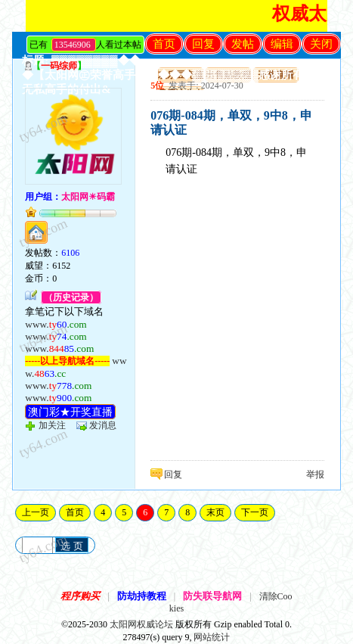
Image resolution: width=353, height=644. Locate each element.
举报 (315, 474)
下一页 (255, 512)
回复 (203, 44)
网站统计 (212, 637)
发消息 (103, 425)
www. (56, 324)
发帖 (243, 44)
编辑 (282, 44)
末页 (215, 512)
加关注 (52, 425)
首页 (164, 44)
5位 (157, 86)
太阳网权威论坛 (141, 624)
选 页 (72, 546)
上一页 (36, 512)
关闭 (321, 44)
